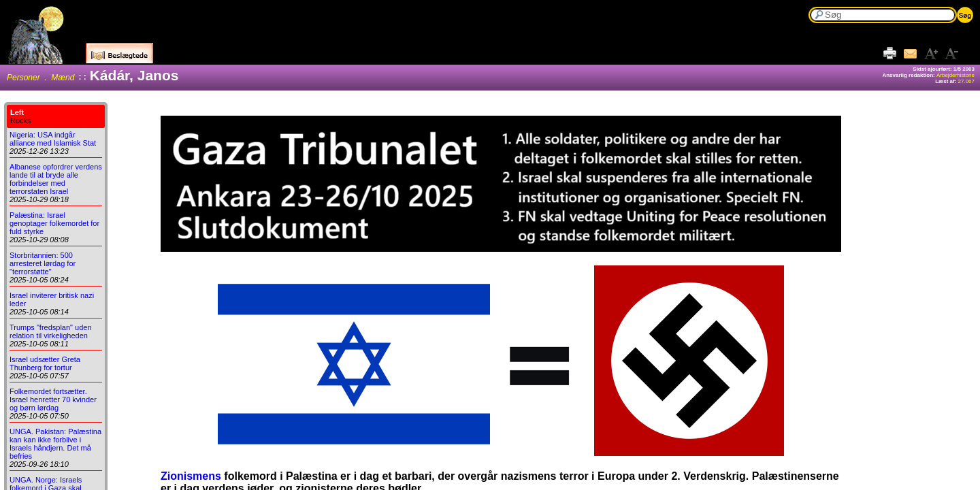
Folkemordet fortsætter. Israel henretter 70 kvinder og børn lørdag (53, 399)
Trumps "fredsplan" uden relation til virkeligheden (51, 331)
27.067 (966, 81)
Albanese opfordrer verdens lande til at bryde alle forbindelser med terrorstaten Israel (56, 179)
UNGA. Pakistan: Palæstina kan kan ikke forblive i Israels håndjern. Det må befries (55, 444)
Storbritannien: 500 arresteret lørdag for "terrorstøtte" (43, 263)
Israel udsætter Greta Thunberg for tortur (45, 363)
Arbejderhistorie (955, 75)
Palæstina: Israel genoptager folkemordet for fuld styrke (54, 223)
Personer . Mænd (40, 78)
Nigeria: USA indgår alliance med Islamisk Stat (53, 139)
